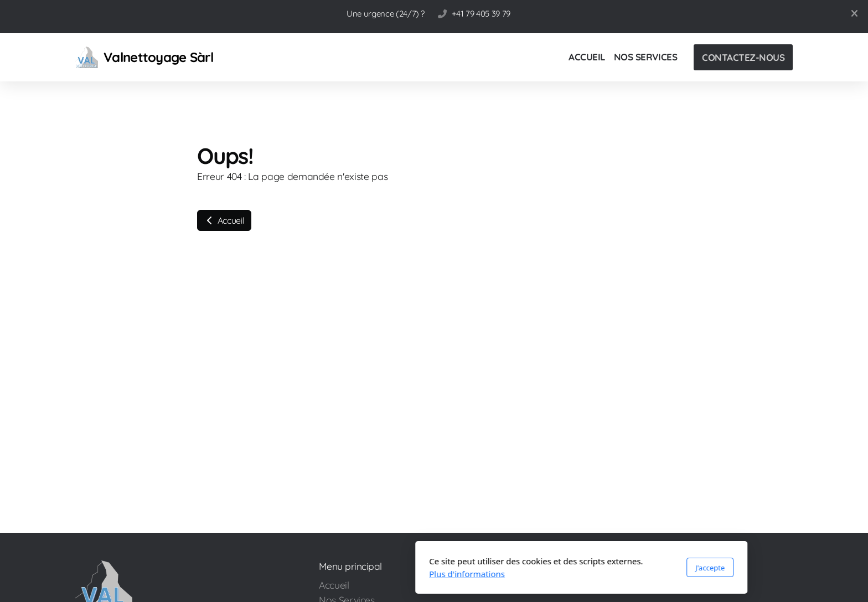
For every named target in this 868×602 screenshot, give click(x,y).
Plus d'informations (320, 574)
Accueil (224, 220)
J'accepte (563, 568)
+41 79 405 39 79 (481, 14)
